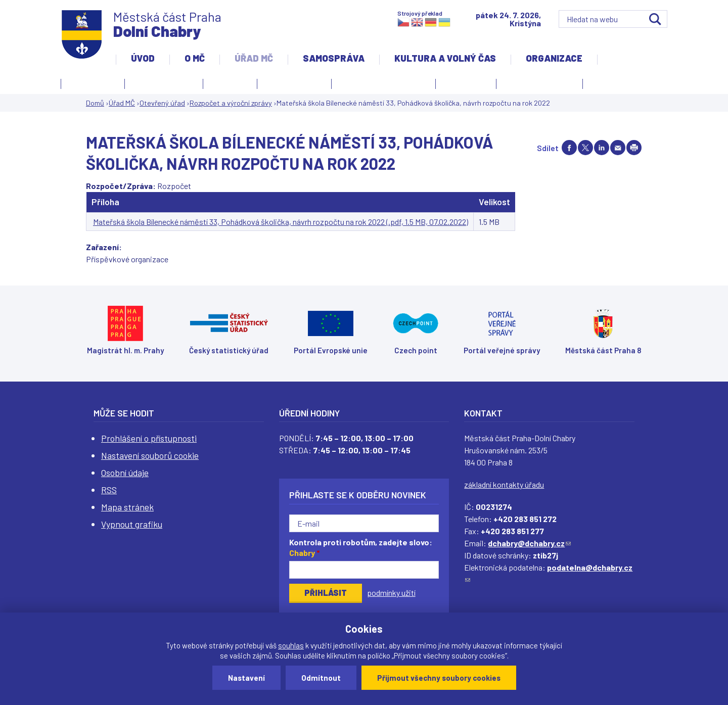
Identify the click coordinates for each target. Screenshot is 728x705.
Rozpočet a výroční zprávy (231, 103)
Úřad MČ (254, 58)
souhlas (291, 645)
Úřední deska (93, 82)
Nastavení (246, 678)
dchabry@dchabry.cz (529, 543)
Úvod (143, 58)
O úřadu (227, 85)
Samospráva (334, 58)
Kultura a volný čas (445, 58)
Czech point (466, 82)
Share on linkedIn (602, 148)
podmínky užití (391, 593)
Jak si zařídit (292, 85)
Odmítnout (321, 678)
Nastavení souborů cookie (150, 455)
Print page (634, 148)
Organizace (554, 58)
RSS (109, 490)
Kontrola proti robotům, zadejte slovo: (361, 547)
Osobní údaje (125, 473)
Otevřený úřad (161, 85)
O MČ (195, 58)
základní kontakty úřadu (504, 484)
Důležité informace (539, 82)
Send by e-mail (618, 148)
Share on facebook (569, 148)
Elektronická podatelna (383, 82)
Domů (95, 103)
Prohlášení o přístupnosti (149, 438)
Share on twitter (585, 148)
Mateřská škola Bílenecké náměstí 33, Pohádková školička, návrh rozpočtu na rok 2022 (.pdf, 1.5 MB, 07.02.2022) (281, 222)
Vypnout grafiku (132, 524)
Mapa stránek (127, 507)
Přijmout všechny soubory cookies (439, 678)
